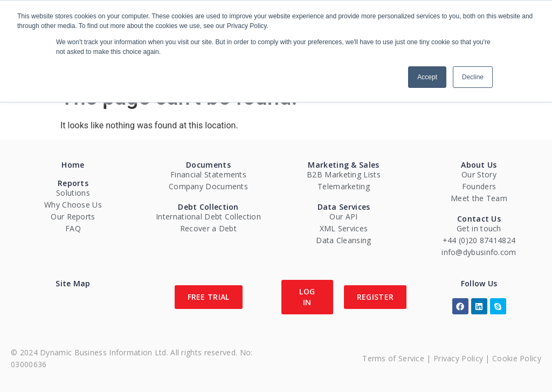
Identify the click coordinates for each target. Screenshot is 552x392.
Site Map (73, 283)
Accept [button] (427, 77)
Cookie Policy (517, 358)
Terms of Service (393, 358)
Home (73, 165)
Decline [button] (473, 77)
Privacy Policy (458, 358)
